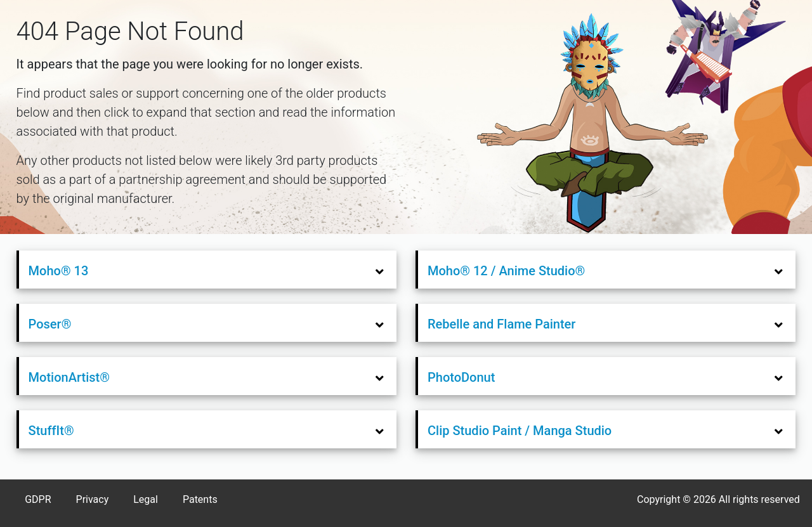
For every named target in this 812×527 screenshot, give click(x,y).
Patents (200, 499)
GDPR (38, 499)
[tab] (208, 270)
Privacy (93, 499)
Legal (146, 499)
